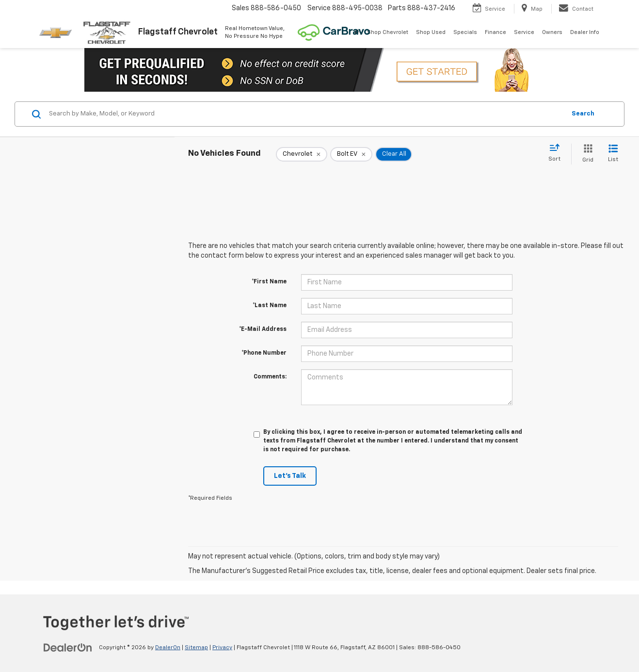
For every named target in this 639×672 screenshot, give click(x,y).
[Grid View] (586, 154)
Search (583, 114)
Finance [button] (495, 32)
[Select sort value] (557, 153)
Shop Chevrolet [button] (388, 32)
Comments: (270, 377)
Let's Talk (290, 476)
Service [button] (524, 32)
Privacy (222, 648)
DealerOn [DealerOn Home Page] (168, 648)
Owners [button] (552, 32)
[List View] (613, 154)
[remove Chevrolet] (302, 154)
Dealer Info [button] (585, 32)
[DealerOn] (68, 647)
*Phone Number (264, 353)
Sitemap (196, 648)
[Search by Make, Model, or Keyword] (306, 114)
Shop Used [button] (431, 32)
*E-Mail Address (263, 329)
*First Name (269, 282)
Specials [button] (465, 32)
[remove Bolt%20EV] (351, 154)
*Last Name (270, 306)
